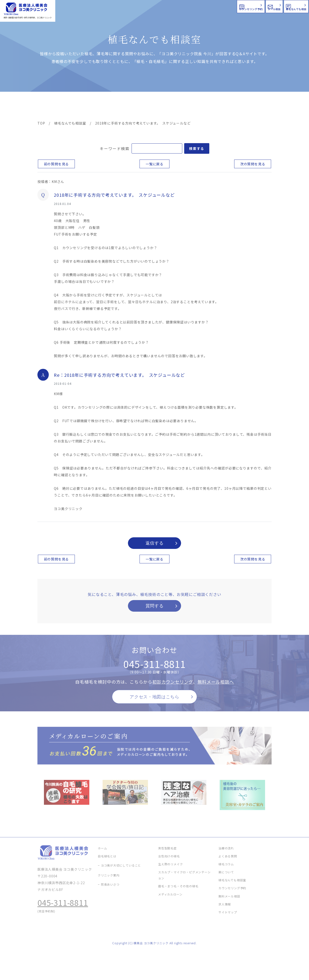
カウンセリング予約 (164, 6)
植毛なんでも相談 (277, 6)
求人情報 (257, 107)
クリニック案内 (113, 107)
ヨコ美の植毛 (52, 107)
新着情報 (200, 107)
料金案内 (144, 107)
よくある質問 (172, 107)
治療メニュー (81, 107)
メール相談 (221, 6)
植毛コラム (228, 107)
